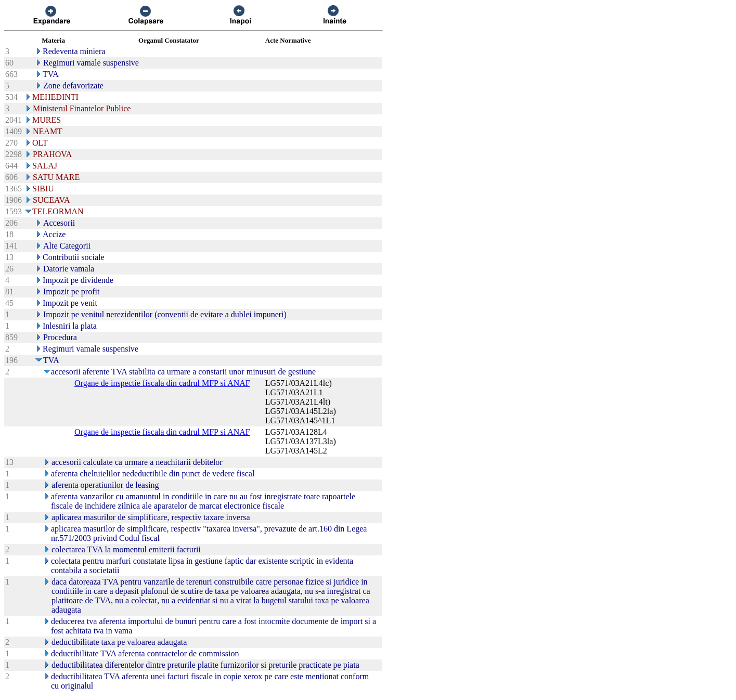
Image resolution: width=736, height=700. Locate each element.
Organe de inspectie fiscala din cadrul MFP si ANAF (162, 383)
